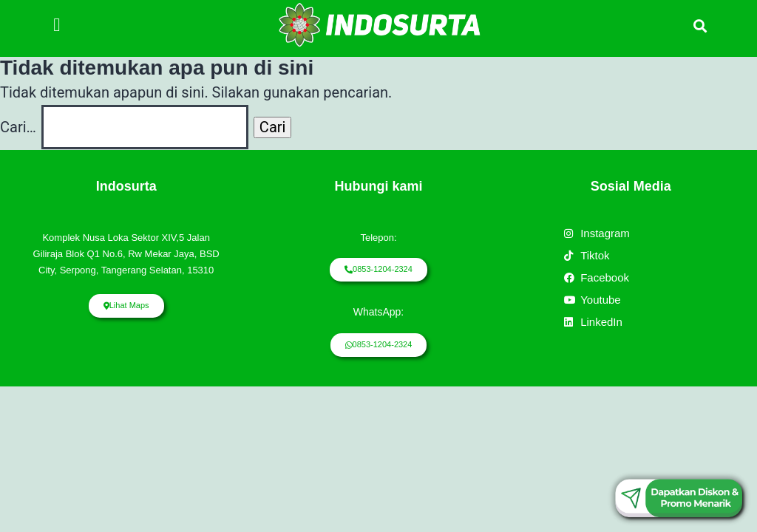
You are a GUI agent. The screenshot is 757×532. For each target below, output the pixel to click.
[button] (57, 25)
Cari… (18, 127)
